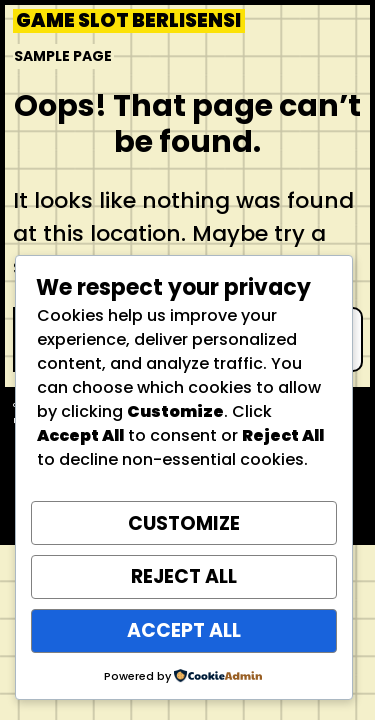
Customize (184, 523)
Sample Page (63, 56)
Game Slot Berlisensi (128, 21)
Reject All (184, 576)
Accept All (184, 630)
